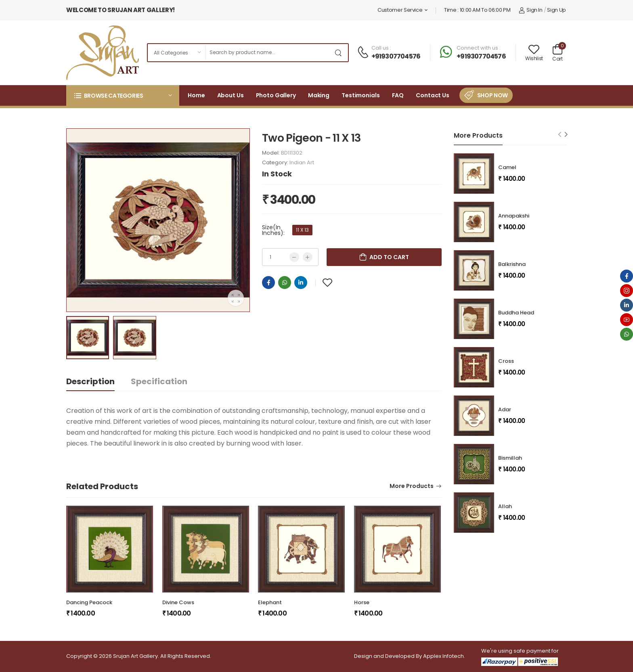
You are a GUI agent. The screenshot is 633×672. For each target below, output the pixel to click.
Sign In (531, 10)
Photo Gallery (276, 95)
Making (319, 95)
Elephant (270, 602)
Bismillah (510, 458)
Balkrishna (512, 264)
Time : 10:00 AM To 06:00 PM (477, 10)
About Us (231, 95)
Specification (159, 381)
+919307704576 (396, 56)
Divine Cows (178, 602)
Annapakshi (514, 216)
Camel (507, 167)
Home (196, 95)
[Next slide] (566, 134)
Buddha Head (516, 313)
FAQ (398, 95)
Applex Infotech (443, 656)
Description (90, 381)
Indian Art (302, 162)
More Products (412, 487)
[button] (123, 95)
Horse (362, 602)
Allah (505, 506)
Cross (506, 361)
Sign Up (556, 10)
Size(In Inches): (273, 230)
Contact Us (433, 95)
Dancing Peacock (89, 602)
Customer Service (400, 10)
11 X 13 (302, 230)
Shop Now (493, 95)
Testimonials (361, 95)
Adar (505, 409)
